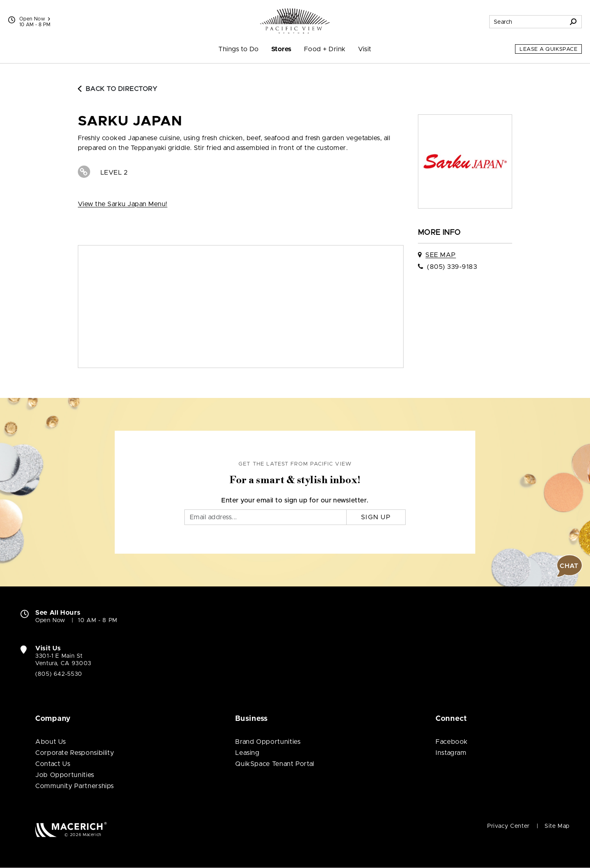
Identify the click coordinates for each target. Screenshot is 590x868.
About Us (51, 742)
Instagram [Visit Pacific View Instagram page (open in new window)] (451, 753)
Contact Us (53, 764)
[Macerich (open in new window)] (71, 829)
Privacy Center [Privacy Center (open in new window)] (508, 826)
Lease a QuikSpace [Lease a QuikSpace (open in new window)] (548, 49)
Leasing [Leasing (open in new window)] (247, 753)
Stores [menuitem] (281, 49)
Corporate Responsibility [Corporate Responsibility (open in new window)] (75, 753)
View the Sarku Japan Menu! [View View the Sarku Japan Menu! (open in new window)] (123, 204)
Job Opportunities (65, 775)
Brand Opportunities (268, 742)
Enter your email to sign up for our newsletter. (295, 500)
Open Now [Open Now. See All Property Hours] (50, 620)
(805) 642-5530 (59, 674)
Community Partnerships (75, 786)
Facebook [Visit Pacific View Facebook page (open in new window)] (452, 742)
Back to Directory (118, 89)
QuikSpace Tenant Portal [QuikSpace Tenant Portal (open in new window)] (275, 764)
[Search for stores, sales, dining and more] (527, 22)
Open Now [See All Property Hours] (35, 19)
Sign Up (376, 517)
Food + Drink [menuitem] (325, 49)
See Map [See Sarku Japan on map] (440, 255)
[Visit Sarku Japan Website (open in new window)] (84, 172)
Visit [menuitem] (365, 49)
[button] (570, 566)
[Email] (265, 517)
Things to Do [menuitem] (239, 49)
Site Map (557, 826)
